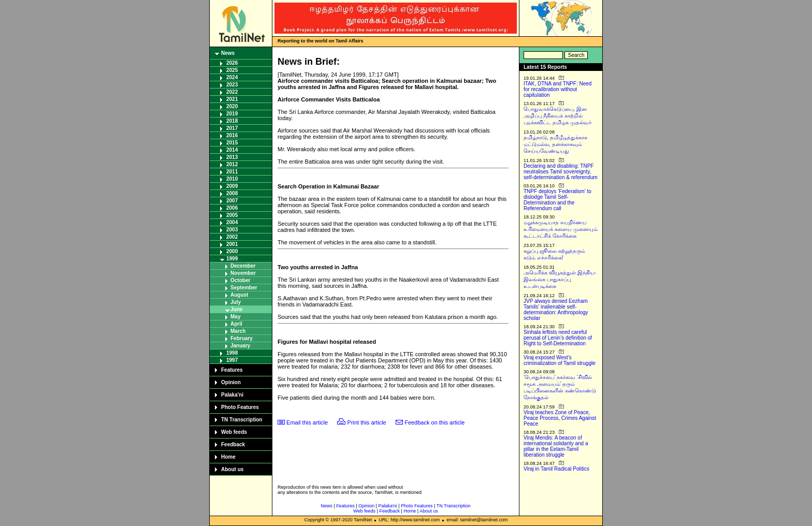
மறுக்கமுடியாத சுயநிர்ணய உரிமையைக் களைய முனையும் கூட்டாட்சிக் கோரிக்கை (561, 229)
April (236, 324)
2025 (232, 70)
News (228, 53)
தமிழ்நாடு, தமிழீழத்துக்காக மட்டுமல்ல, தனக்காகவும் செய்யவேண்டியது (555, 144)
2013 (232, 157)
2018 (232, 121)
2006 (232, 208)
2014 (232, 150)
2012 (232, 164)
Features (232, 370)
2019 (232, 114)
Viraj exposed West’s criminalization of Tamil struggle (560, 360)
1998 (232, 353)
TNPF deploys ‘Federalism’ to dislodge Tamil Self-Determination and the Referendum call (557, 200)
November (243, 273)
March (238, 331)
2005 (232, 215)
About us (232, 469)
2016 (232, 135)
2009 (232, 186)
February (242, 338)
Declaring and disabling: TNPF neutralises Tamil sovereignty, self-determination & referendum (561, 172)
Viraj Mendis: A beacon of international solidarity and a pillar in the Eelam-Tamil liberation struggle (556, 446)
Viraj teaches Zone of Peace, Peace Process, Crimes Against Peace (560, 418)
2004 (232, 222)
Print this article (367, 422)
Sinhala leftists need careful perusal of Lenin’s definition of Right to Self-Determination (558, 338)
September (244, 288)
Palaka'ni (232, 395)
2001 (232, 244)
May (235, 317)
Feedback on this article (434, 422)
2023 (232, 85)
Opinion (231, 382)
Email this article (307, 422)
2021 (232, 99)
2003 (232, 230)
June (236, 309)
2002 (232, 237)
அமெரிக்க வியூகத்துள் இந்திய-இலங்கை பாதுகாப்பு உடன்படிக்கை (560, 279)
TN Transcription (242, 420)
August (239, 295)
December (243, 266)
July (236, 302)
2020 (232, 106)
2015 (232, 143)
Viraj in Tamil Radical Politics (556, 469)
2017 (232, 128)
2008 (232, 193)
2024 (232, 77)
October (240, 280)
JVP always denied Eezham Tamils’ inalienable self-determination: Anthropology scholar (556, 310)
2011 (232, 172)
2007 (232, 201)
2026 (232, 63)
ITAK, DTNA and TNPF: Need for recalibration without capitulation (557, 89)
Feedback (233, 444)
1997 (232, 360)
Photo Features (240, 407)
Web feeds (234, 432)
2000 (232, 251)
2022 (232, 92)
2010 (232, 179)
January (240, 346)
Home (228, 457)
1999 (232, 259)
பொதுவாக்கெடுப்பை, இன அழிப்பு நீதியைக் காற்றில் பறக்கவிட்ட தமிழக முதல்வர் (557, 116)
